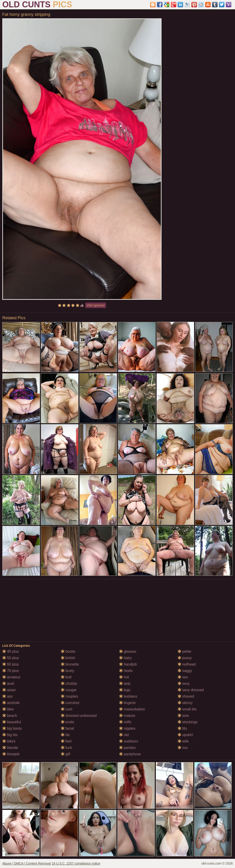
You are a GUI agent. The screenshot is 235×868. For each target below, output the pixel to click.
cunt (67, 709)
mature (127, 716)
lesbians (128, 696)
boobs (68, 651)
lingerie (127, 703)
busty (68, 671)
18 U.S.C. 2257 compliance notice (76, 863)
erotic (68, 722)
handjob (128, 664)
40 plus (11, 651)
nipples (127, 728)
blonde (10, 748)
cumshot (70, 703)
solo (183, 716)
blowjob (11, 754)
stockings (188, 722)
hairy (125, 658)
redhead (187, 664)
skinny (185, 703)
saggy (185, 671)
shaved (186, 696)
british (68, 658)
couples (70, 696)
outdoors (129, 741)
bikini (9, 741)
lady (125, 684)
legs (125, 690)
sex (183, 677)
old (124, 735)
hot (124, 677)
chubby (69, 684)
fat (65, 735)
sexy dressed (191, 690)
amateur (11, 677)
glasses (128, 651)
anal (8, 684)
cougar (69, 690)
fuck (67, 748)
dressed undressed (79, 716)
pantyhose (130, 754)
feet (66, 741)
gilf (66, 754)
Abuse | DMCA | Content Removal (27, 863)
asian (9, 690)
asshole (11, 703)
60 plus (11, 664)
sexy (184, 684)
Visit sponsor (96, 305)
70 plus (11, 671)
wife (183, 741)
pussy (185, 658)
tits (182, 728)
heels (126, 671)
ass (7, 696)
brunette (70, 664)
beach (10, 716)
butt (66, 677)
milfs (125, 722)
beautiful (12, 722)
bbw (8, 709)
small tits (187, 709)
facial (67, 728)
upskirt (185, 735)
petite (185, 651)
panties (127, 748)
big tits (10, 735)
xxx (183, 748)
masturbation (132, 709)
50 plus (11, 658)
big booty (12, 728)
